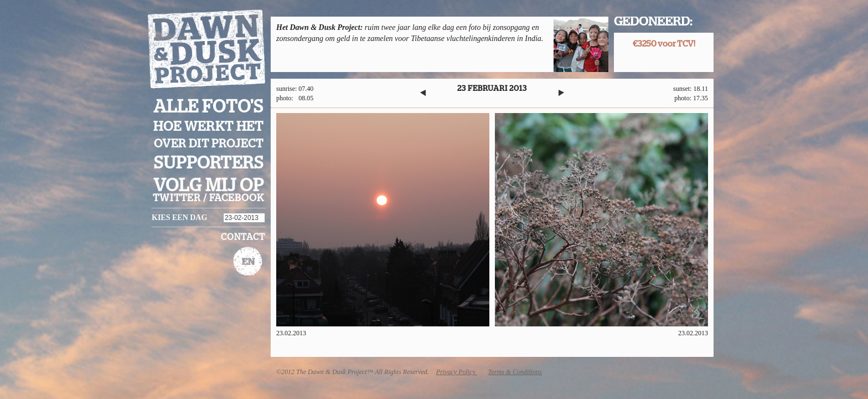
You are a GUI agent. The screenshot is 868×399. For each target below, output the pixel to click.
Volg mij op (209, 186)
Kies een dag (179, 218)
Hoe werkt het (208, 127)
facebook (237, 198)
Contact (243, 237)
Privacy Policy (457, 372)
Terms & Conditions (515, 372)
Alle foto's (208, 107)
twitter (177, 198)
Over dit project (209, 144)
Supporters (209, 163)
